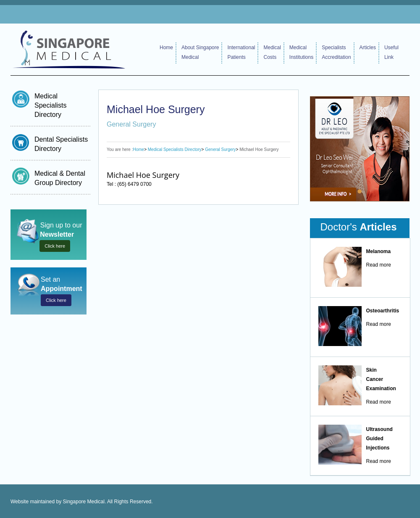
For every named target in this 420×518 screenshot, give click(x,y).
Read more (379, 265)
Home (166, 48)
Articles (368, 48)
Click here (55, 246)
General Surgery (220, 149)
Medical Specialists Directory (50, 105)
